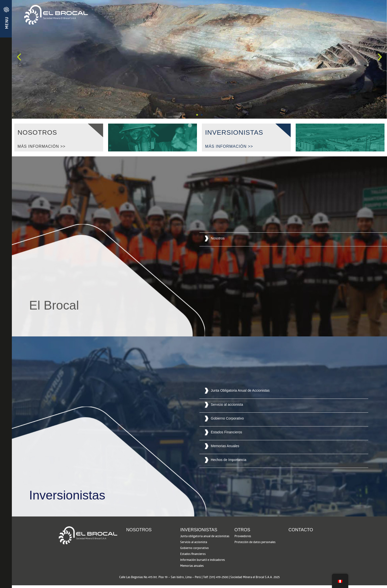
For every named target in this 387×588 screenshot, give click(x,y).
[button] (197, 115)
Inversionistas (199, 533)
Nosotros (139, 533)
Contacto (301, 533)
